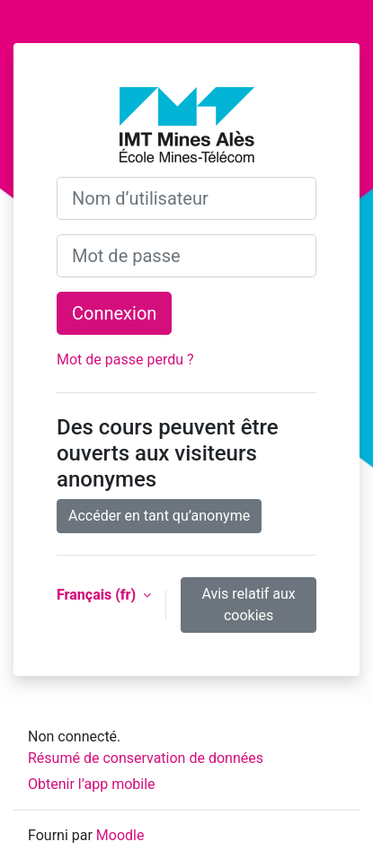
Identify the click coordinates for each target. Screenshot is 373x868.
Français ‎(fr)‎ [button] (98, 595)
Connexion (114, 313)
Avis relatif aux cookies (248, 605)
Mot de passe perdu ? (125, 359)
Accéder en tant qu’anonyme (159, 516)
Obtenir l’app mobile (92, 784)
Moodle (120, 835)
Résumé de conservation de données (146, 758)
